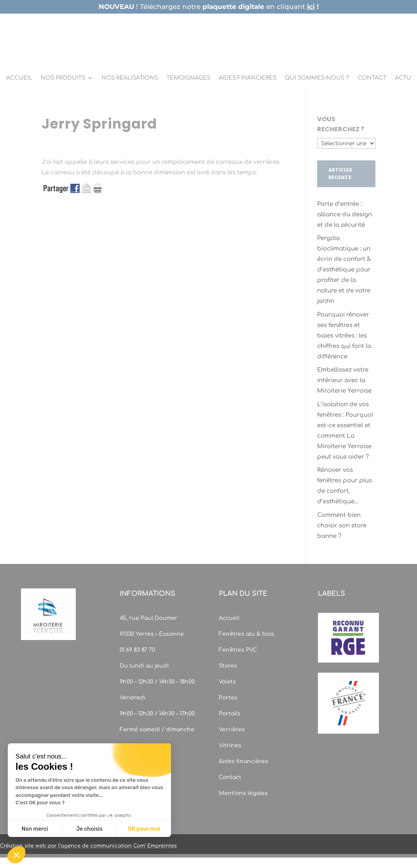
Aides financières (243, 761)
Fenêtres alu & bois (247, 634)
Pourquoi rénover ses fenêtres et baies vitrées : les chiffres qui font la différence (344, 336)
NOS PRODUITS (63, 78)
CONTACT (372, 78)
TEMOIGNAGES (188, 78)
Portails (230, 714)
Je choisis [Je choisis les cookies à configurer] (89, 829)
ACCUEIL (19, 78)
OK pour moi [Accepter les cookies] (144, 829)
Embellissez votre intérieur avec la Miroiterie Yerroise (344, 380)
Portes (228, 698)
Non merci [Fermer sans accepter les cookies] (35, 829)
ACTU (403, 78)
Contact (230, 777)
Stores (228, 666)
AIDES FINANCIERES (248, 78)
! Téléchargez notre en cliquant (209, 7)
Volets (227, 682)
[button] (16, 855)
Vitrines (230, 745)
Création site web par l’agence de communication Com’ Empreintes (88, 846)
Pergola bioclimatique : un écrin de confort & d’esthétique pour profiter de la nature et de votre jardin (344, 270)
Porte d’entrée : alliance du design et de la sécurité (345, 215)
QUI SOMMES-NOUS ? (317, 78)
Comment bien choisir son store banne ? (342, 526)
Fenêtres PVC (238, 650)
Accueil (229, 618)
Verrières (232, 730)
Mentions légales (243, 793)
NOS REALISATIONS (130, 78)
